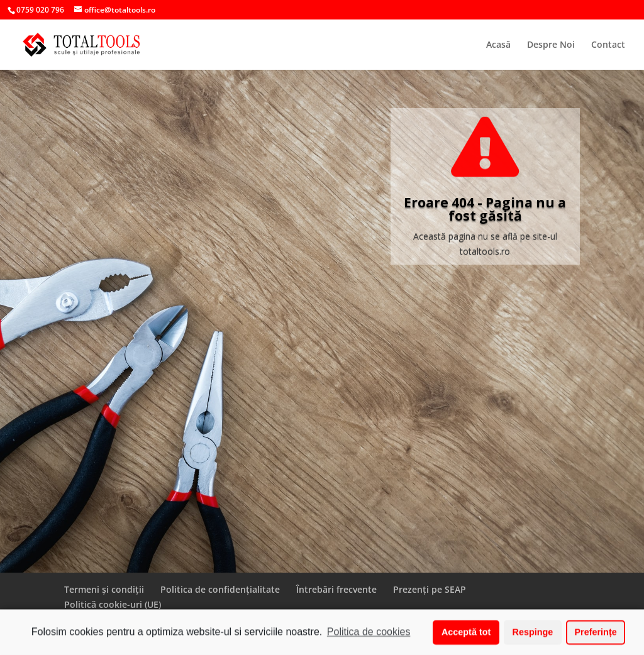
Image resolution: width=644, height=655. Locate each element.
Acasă (498, 45)
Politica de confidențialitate (220, 589)
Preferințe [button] (596, 634)
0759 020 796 (40, 10)
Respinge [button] (533, 634)
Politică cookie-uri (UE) (113, 604)
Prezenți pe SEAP (430, 589)
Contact (608, 45)
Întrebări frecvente (336, 589)
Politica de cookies (369, 633)
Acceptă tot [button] (466, 634)
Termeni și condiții (104, 589)
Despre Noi (551, 45)
